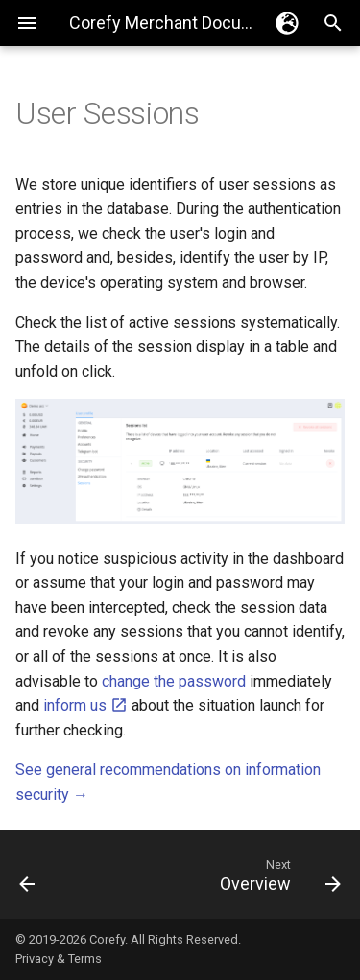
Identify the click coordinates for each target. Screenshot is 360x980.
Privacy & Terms (59, 958)
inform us (85, 705)
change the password (174, 681)
